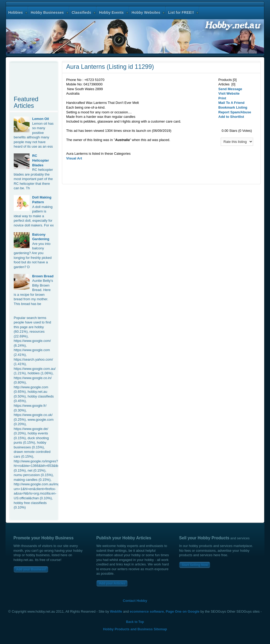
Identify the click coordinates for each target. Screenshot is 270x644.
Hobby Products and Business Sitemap (135, 629)
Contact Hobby (135, 601)
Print (222, 98)
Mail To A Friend (231, 103)
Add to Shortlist (231, 117)
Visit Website (229, 93)
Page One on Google (183, 611)
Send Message (230, 89)
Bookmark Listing (233, 107)
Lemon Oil (41, 119)
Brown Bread (43, 276)
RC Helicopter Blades (41, 160)
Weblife (116, 611)
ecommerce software (147, 611)
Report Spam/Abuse (235, 112)
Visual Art (74, 158)
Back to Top (135, 622)
